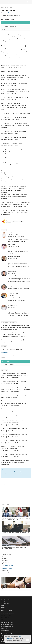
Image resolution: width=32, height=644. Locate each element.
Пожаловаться (5, 564)
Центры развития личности (16, 583)
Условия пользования (5, 604)
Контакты (5, 30)
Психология (5, 567)
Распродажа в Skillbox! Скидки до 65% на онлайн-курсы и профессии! (16, 542)
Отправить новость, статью (6, 615)
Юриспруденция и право (8, 566)
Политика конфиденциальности (7, 627)
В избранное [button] (5, 557)
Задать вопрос (5, 562)
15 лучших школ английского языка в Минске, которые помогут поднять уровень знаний (16, 513)
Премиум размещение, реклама (7, 613)
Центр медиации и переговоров (17, 13)
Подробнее (20, 640)
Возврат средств (4, 629)
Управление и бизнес (7, 568)
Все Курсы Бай (5, 599)
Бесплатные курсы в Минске (9, 572)
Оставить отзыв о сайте (5, 617)
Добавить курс (4, 619)
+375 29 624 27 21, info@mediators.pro (12, 349)
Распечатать (5, 560)
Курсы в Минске (6, 570)
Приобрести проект (5, 631)
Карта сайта (3, 608)
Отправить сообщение (9, 26)
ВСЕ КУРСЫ (2, 2)
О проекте (3, 602)
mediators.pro (5, 352)
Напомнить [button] (5, 559)
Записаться (6, 23)
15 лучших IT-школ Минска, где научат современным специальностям (16, 528)
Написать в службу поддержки (7, 625)
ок (28, 640)
